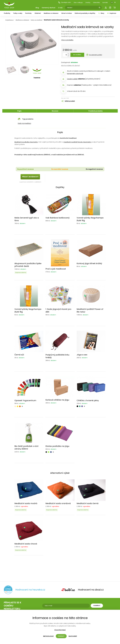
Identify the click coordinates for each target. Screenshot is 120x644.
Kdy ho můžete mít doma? (71, 65)
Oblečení (38, 13)
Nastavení (73, 636)
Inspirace (112, 13)
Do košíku (77, 55)
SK (115, 2)
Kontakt (105, 3)
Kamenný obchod (49, 8)
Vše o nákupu (78, 3)
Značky (88, 3)
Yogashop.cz (9, 20)
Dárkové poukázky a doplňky (85, 13)
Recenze (55, 111)
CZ (112, 2)
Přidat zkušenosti (30, 177)
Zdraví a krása (66, 13)
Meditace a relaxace (51, 13)
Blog (37, 8)
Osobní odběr (72, 79)
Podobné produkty (96, 111)
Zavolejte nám (65, 2)
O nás (60, 8)
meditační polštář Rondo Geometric (77, 142)
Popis (19, 111)
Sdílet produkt (70, 101)
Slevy (101, 13)
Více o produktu (67, 40)
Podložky (7, 13)
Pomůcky (28, 13)
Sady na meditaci (24, 123)
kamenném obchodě (75, 74)
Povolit (61, 636)
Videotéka (96, 3)
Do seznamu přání (94, 55)
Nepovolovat (49, 636)
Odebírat (97, 606)
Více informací (60, 630)
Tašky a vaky (18, 13)
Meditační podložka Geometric (26, 142)
